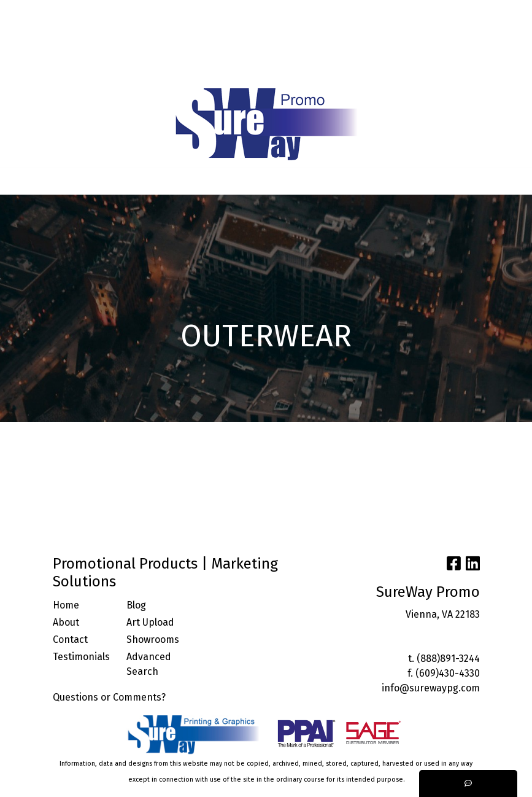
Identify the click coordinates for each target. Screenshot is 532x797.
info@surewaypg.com (431, 688)
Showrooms (153, 640)
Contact (70, 640)
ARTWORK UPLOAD (53, 40)
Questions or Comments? (109, 697)
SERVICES (127, 13)
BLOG (189, 13)
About (66, 622)
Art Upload (150, 622)
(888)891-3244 (448, 659)
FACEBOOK (175, 40)
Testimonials (81, 657)
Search (400, 13)
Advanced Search (149, 664)
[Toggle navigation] (19, 181)
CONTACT (123, 40)
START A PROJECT (164, 67)
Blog (136, 605)
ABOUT (62, 13)
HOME (25, 13)
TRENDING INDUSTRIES (64, 67)
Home (66, 605)
